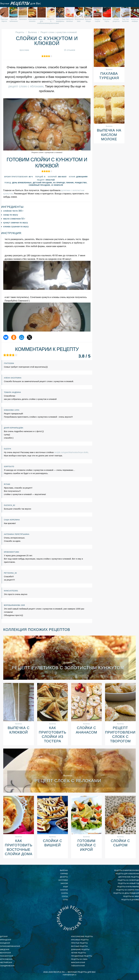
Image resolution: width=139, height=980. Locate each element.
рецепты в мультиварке (128, 887)
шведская (5, 950)
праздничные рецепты (82, 956)
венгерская (5, 953)
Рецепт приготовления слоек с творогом (120, 734)
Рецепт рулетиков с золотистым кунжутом (68, 668)
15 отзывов (70, 50)
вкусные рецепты (79, 946)
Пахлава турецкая (109, 76)
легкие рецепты (79, 953)
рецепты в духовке (130, 900)
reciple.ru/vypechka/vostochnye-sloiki (71, 452)
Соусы (65, 896)
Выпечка (64, 870)
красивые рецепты (80, 940)
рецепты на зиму (131, 896)
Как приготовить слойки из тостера (53, 734)
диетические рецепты (129, 877)
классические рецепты (82, 937)
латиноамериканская (10, 946)
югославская (6, 959)
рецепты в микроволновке (127, 870)
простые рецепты (79, 943)
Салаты (64, 893)
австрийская (6, 963)
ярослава (24, 50)
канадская (5, 943)
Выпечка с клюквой (19, 730)
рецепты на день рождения (126, 893)
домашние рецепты (80, 950)
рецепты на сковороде (128, 880)
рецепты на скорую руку (128, 890)
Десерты (64, 877)
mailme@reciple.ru (69, 975)
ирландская (5, 940)
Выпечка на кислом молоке (109, 135)
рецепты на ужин (79, 959)
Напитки (64, 890)
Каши (65, 887)
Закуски (64, 883)
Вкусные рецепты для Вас (20, 4)
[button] (135, 4)
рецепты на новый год (129, 883)
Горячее (64, 874)
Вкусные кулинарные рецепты (69, 918)
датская (4, 937)
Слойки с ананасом (86, 730)
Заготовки (63, 880)
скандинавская (7, 966)
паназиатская (7, 956)
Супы (65, 900)
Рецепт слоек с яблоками (68, 781)
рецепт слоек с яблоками (26, 86)
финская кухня (78, 963)
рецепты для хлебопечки (127, 874)
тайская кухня (78, 966)
